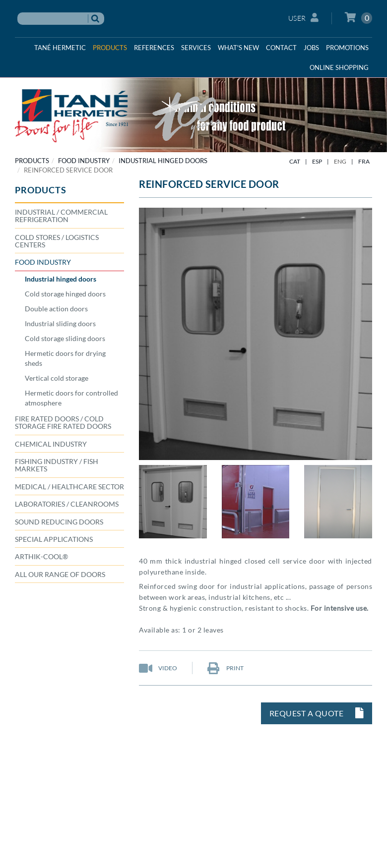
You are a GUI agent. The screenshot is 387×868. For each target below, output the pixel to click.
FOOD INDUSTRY (84, 161)
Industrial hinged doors (163, 161)
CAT (295, 161)
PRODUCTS (32, 161)
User (304, 18)
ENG (340, 161)
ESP (317, 161)
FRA (364, 161)
